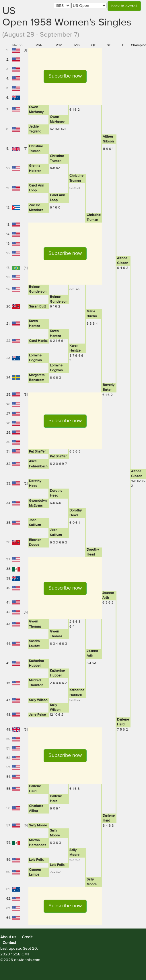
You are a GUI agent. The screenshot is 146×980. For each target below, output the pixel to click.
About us (8, 937)
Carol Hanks (38, 341)
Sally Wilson (38, 700)
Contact (9, 943)
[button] (65, 76)
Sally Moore (38, 826)
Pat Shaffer (37, 452)
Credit (27, 937)
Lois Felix (36, 860)
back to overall (124, 6)
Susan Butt (37, 307)
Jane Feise (37, 715)
